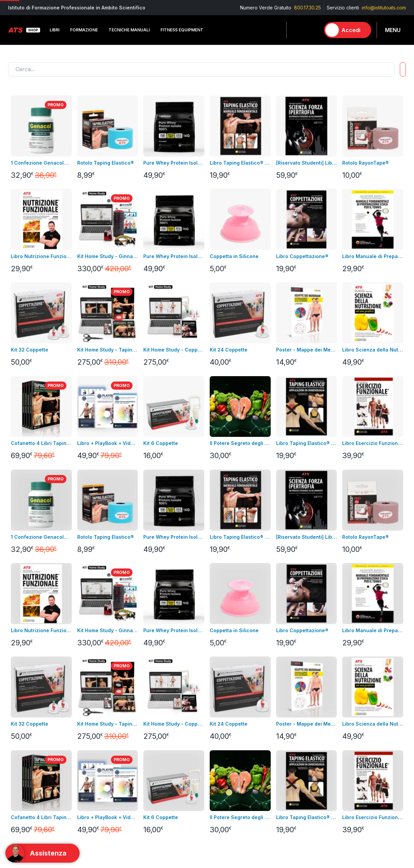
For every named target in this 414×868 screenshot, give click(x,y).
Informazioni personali (231, 576)
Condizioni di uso (160, 596)
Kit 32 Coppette (29, 350)
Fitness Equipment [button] (182, 30)
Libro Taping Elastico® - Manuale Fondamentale (240, 163)
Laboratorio (286, 627)
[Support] (42, 853)
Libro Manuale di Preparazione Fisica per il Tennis (373, 256)
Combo (282, 657)
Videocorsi (20, 586)
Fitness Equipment (95, 596)
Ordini (214, 596)
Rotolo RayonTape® (365, 163)
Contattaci (19, 617)
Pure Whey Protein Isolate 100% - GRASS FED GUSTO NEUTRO (174, 256)
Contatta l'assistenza (88, 533)
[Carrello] (312, 30)
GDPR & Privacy (158, 627)
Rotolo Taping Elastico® (106, 163)
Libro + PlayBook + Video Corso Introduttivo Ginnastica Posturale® (108, 443)
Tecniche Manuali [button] (129, 30)
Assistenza (219, 606)
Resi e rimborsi (157, 606)
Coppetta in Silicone (234, 256)
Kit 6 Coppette (161, 443)
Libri (79, 576)
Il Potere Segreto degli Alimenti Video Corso (240, 443)
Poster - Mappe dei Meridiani (307, 350)
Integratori (285, 617)
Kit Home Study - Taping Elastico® (108, 350)
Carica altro (25, 478)
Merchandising (91, 627)
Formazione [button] (84, 30)
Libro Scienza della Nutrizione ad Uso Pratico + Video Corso (373, 350)
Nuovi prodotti (24, 606)
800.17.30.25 (307, 8)
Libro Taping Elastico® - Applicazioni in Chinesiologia (307, 443)
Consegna (152, 576)
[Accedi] (348, 30)
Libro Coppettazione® (302, 256)
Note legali (153, 586)
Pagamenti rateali (160, 637)
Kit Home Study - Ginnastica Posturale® (108, 256)
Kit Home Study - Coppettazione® (174, 350)
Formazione (286, 586)
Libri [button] (54, 30)
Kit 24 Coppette (229, 350)
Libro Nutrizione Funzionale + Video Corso (41, 256)
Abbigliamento (90, 606)
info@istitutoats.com (384, 8)
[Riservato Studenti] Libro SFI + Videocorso (307, 163)
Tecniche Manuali (293, 596)
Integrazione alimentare (101, 617)
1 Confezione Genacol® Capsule (41, 163)
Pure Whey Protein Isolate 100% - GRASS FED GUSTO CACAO (174, 163)
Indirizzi (215, 586)
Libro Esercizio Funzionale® (373, 443)
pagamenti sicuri (159, 617)
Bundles (17, 596)
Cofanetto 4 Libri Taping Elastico (41, 443)
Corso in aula (23, 576)
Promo (281, 667)
